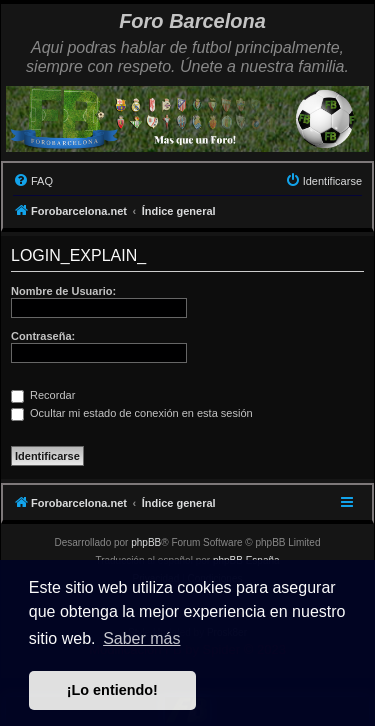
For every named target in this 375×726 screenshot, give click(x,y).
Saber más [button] (141, 638)
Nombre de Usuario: (63, 291)
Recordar (43, 395)
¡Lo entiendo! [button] (112, 690)
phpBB (146, 542)
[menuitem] (33, 181)
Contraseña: (43, 336)
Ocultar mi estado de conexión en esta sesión (132, 413)
